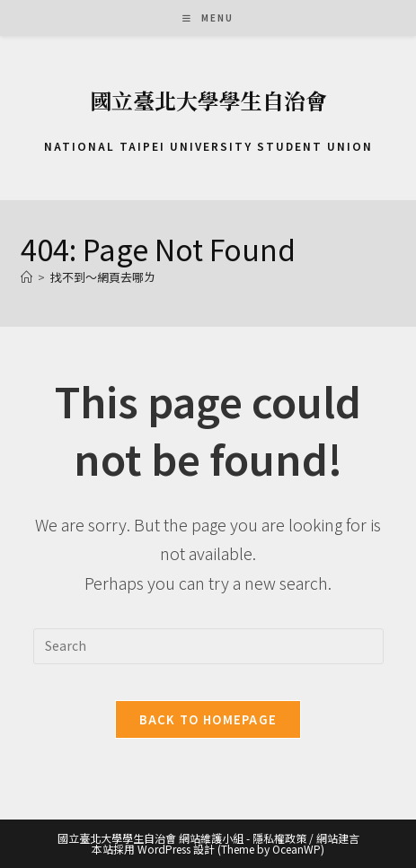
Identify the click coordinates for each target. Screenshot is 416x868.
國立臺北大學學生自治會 (208, 100)
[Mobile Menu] (208, 18)
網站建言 (338, 838)
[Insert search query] (208, 646)
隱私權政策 (279, 838)
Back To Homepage (208, 719)
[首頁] (27, 277)
